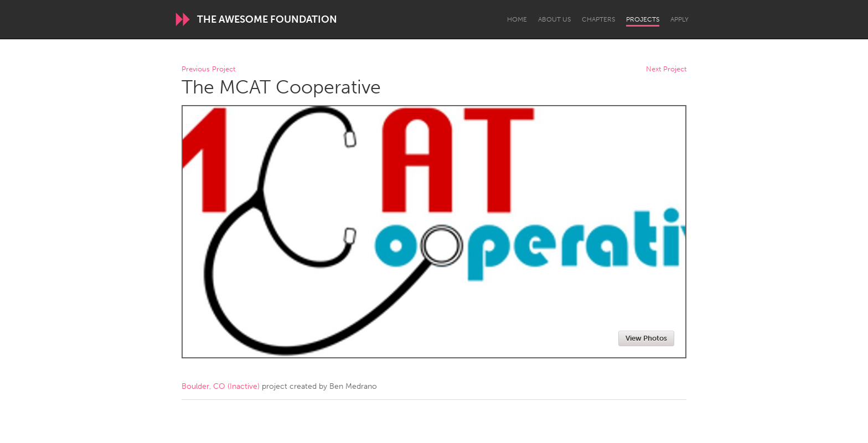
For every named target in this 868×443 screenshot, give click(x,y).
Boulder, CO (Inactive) (221, 386)
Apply (680, 19)
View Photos (646, 338)
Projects (643, 19)
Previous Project (208, 69)
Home (517, 19)
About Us (554, 19)
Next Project (666, 69)
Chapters (598, 19)
